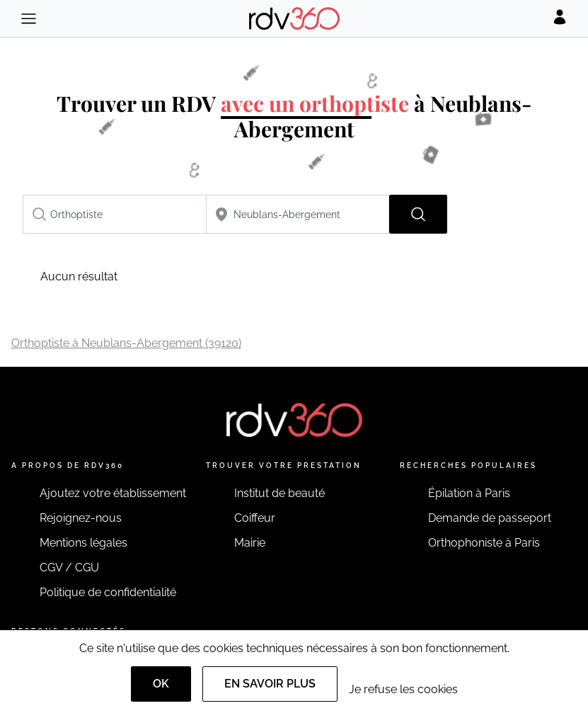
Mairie (250, 543)
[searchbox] (115, 214)
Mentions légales (83, 543)
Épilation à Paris (469, 493)
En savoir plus (270, 684)
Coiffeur (255, 518)
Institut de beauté (279, 493)
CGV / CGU (69, 567)
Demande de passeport (490, 518)
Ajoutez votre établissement (113, 493)
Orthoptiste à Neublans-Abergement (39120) (126, 343)
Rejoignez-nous (81, 518)
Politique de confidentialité (108, 592)
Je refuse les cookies (403, 689)
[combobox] (115, 214)
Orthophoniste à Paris (484, 543)
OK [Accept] (161, 684)
